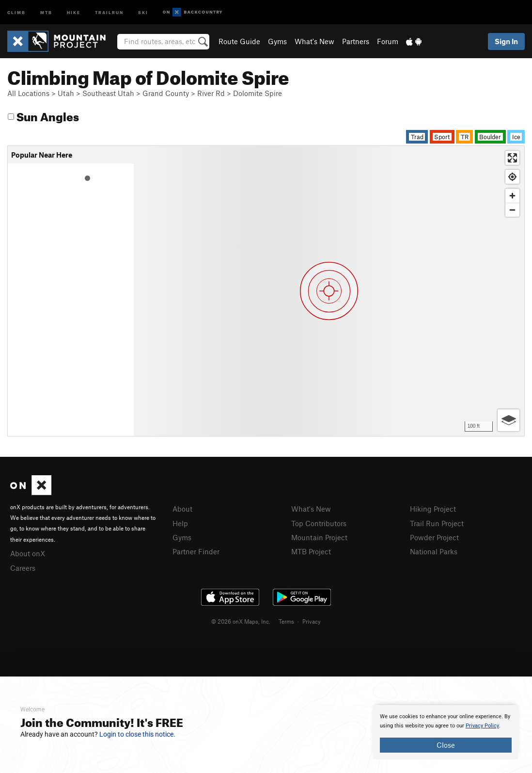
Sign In (506, 41)
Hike (74, 12)
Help (180, 523)
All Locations (28, 93)
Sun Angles (43, 115)
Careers (23, 568)
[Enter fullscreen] (512, 158)
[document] (446, 732)
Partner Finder (196, 551)
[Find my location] (512, 177)
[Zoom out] (512, 210)
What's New (314, 41)
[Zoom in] (512, 196)
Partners (356, 41)
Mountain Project (319, 537)
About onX (28, 553)
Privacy (312, 621)
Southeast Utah (108, 93)
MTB (46, 12)
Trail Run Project (437, 523)
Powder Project (434, 537)
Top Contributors (319, 523)
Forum (388, 41)
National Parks (434, 551)
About (182, 509)
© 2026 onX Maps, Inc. (241, 621)
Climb (16, 12)
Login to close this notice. (137, 734)
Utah (66, 93)
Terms (286, 621)
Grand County (166, 93)
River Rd (211, 93)
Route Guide (239, 41)
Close (446, 745)
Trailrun (109, 12)
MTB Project (311, 551)
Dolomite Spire (258, 93)
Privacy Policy (482, 726)
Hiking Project (433, 509)
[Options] (509, 420)
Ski (143, 12)
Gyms (277, 41)
